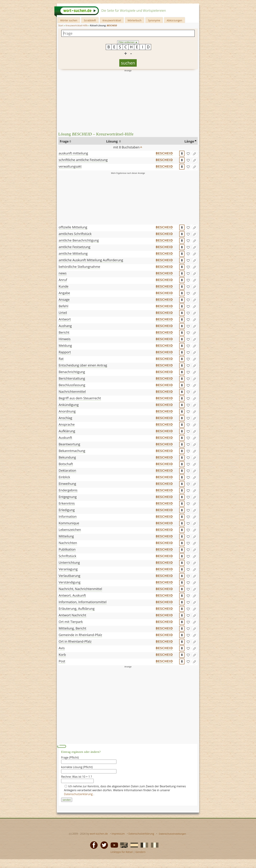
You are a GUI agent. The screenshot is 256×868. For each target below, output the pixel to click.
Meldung (65, 345)
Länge (189, 141)
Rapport (65, 352)
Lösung (112, 141)
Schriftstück (67, 556)
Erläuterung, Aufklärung (77, 609)
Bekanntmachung (72, 451)
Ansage (64, 299)
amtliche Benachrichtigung (79, 240)
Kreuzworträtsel (112, 20)
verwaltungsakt (70, 166)
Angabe (64, 293)
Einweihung (67, 484)
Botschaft (66, 464)
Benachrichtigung (72, 372)
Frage (64, 141)
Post (62, 661)
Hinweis (65, 339)
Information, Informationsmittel (83, 602)
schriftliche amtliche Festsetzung (83, 160)
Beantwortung (69, 444)
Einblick (64, 477)
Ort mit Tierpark (71, 622)
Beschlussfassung (72, 385)
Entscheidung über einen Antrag (83, 365)
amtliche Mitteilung (73, 253)
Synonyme (154, 20)
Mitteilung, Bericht (72, 628)
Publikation (67, 549)
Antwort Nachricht (72, 615)
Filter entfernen (128, 42)
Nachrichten (68, 543)
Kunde (64, 286)
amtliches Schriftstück (75, 234)
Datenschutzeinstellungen (173, 834)
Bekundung (67, 457)
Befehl (63, 306)
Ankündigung (69, 405)
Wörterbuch (135, 20)
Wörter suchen (69, 20)
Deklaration (67, 470)
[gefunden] (188, 154)
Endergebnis (68, 490)
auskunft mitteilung (73, 153)
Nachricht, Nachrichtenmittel (80, 589)
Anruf (63, 280)
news (63, 273)
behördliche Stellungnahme (79, 267)
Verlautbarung (70, 576)
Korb (62, 655)
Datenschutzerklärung (79, 794)
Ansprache (67, 424)
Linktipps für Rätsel (122, 852)
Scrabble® (90, 20)
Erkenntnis (67, 503)
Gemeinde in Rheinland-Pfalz (80, 635)
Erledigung (67, 510)
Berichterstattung (72, 378)
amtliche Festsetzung (74, 247)
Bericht (64, 332)
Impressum (118, 834)
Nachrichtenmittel (72, 392)
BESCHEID (164, 153)
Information (68, 516)
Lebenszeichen (70, 530)
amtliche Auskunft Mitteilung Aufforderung (91, 260)
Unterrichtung (69, 562)
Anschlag (65, 418)
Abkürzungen (174, 20)
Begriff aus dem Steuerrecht (80, 398)
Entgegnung (68, 497)
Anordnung (67, 411)
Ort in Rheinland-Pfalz (75, 641)
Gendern (140, 852)
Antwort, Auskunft (72, 595)
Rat (61, 359)
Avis (62, 648)
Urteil (63, 313)
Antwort (65, 319)
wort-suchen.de (99, 834)
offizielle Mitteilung (73, 227)
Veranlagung (68, 569)
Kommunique (69, 523)
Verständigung (70, 582)
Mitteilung (66, 536)
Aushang (65, 326)
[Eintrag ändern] (194, 154)
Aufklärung (67, 431)
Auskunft (65, 438)
